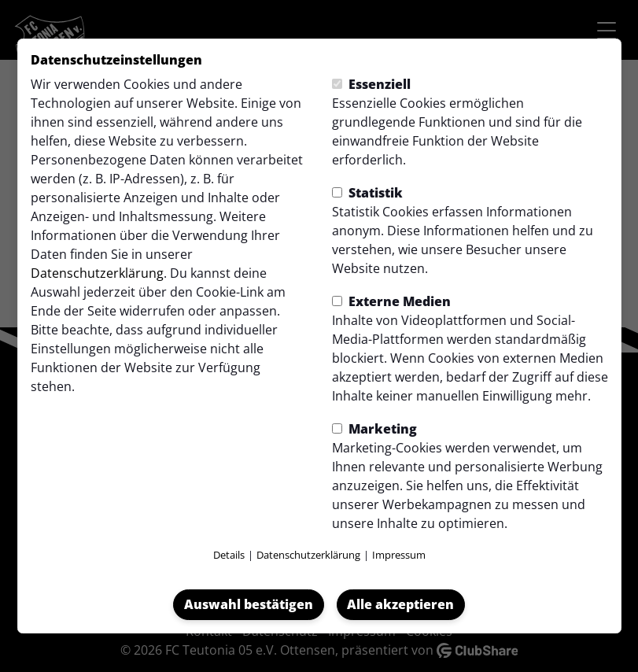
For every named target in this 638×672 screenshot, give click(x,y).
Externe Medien (391, 301)
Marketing (374, 429)
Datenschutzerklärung (97, 273)
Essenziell (371, 84)
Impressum (399, 555)
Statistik (367, 193)
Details (229, 555)
